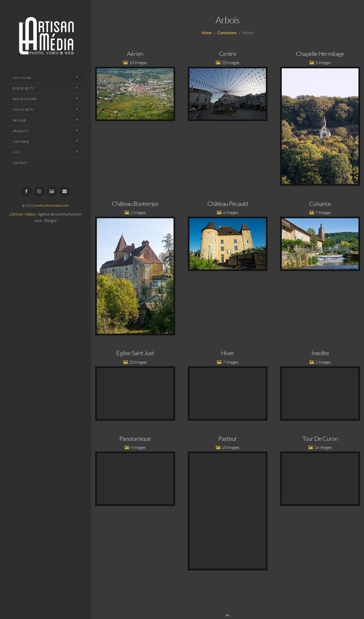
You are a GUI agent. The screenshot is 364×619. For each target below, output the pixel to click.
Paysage (19, 120)
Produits (21, 131)
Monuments (23, 110)
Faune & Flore (24, 99)
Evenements (23, 88)
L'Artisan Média (22, 214)
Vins (16, 152)
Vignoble (21, 142)
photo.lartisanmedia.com (52, 206)
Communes (22, 78)
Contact (20, 163)
